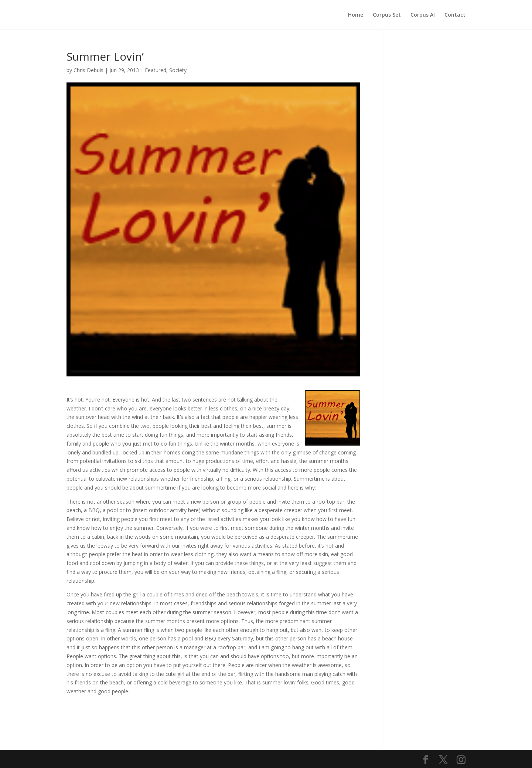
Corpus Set (387, 15)
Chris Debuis (88, 70)
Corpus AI (423, 15)
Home (356, 15)
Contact (455, 15)
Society (178, 70)
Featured (156, 70)
